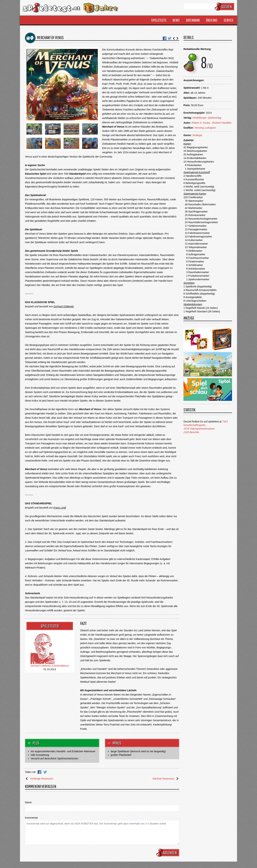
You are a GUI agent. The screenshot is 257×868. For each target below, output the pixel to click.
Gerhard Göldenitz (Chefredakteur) (50, 666)
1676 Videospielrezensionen (199, 429)
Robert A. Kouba (201, 123)
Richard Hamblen (222, 123)
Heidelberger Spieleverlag (207, 118)
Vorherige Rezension (39, 779)
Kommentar (31, 818)
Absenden (168, 853)
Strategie (197, 135)
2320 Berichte (191, 432)
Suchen (225, 7)
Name (28, 802)
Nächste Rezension (166, 779)
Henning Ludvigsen (205, 128)
